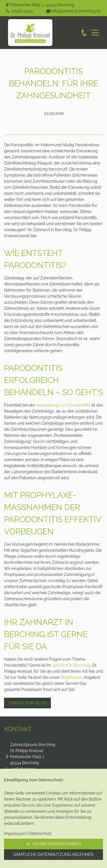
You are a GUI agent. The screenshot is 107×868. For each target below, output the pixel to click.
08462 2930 (22, 11)
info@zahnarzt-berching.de (76, 11)
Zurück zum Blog (27, 703)
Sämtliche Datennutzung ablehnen (54, 854)
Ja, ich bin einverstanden (53, 844)
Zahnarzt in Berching (71, 665)
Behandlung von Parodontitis (63, 405)
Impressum (15, 834)
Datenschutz (40, 834)
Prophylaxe (72, 677)
